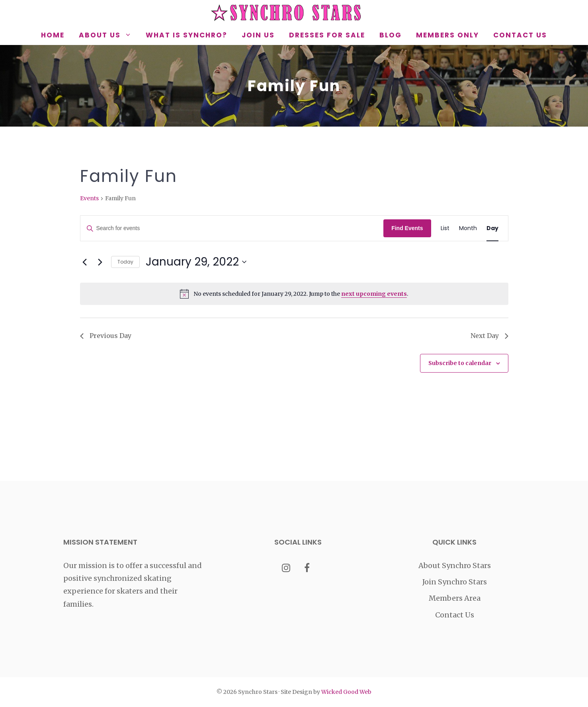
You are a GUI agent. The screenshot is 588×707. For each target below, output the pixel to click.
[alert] (294, 294)
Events (89, 198)
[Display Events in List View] (445, 228)
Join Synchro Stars (455, 582)
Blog (391, 35)
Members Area (455, 598)
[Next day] (100, 262)
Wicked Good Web (346, 692)
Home (53, 35)
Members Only (447, 35)
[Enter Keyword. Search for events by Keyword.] (232, 228)
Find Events (407, 228)
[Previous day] (85, 262)
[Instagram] (286, 569)
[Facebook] (307, 569)
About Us (109, 35)
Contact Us (520, 35)
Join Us (258, 35)
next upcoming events (374, 294)
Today (125, 262)
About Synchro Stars (455, 565)
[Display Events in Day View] (492, 228)
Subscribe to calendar (460, 363)
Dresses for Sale (327, 35)
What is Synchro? (187, 35)
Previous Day (106, 336)
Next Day (489, 336)
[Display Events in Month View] (468, 228)
